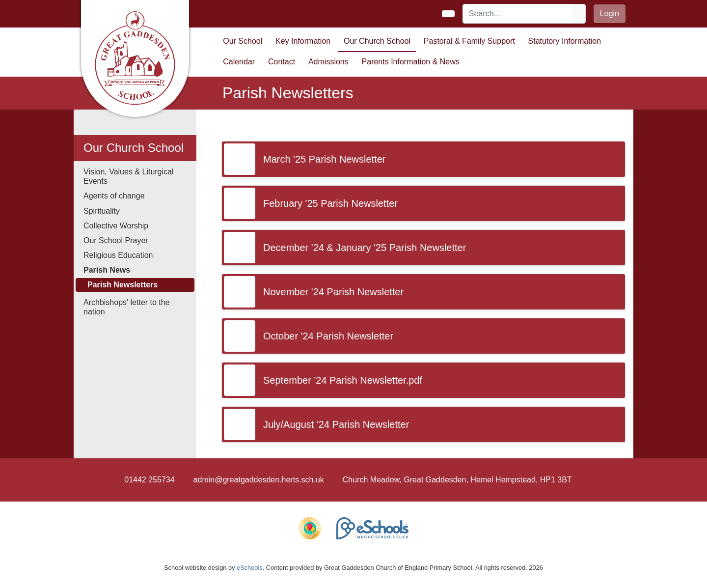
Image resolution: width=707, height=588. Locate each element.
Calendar (239, 62)
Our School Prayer (116, 240)
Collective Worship (116, 226)
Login (610, 14)
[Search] (518, 14)
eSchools (250, 568)
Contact (282, 62)
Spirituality (102, 211)
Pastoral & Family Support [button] (469, 41)
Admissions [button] (328, 62)
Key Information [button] (303, 41)
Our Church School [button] (377, 41)
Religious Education (118, 255)
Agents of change (114, 196)
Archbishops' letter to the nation (127, 307)
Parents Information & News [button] (411, 62)
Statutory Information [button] (565, 41)
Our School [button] (243, 41)
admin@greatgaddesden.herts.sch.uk (259, 480)
